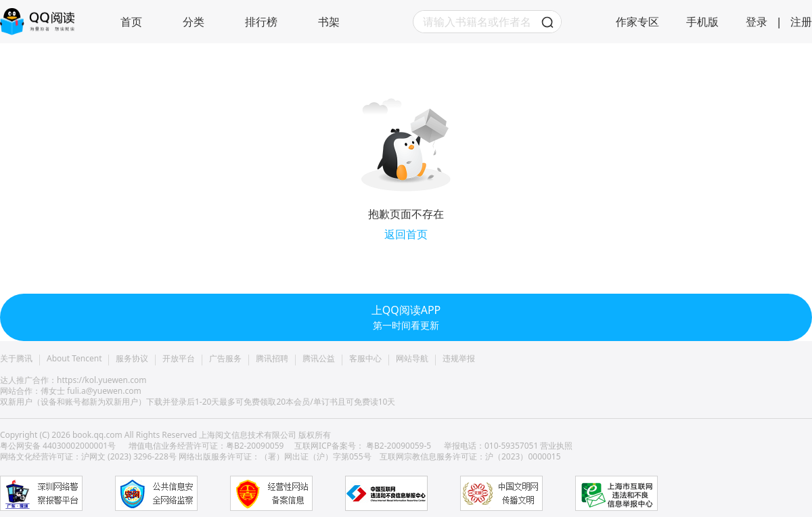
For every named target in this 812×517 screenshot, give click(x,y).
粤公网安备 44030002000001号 (59, 446)
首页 (131, 22)
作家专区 (637, 22)
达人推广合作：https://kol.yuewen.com (73, 380)
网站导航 (412, 359)
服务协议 (132, 359)
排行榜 (261, 22)
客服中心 (365, 359)
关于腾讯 (16, 359)
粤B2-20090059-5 (399, 446)
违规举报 (459, 359)
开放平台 (179, 359)
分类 (194, 22)
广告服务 (225, 359)
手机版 (702, 22)
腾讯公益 (319, 359)
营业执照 (556, 446)
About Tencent (74, 359)
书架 (329, 22)
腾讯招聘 (272, 359)
